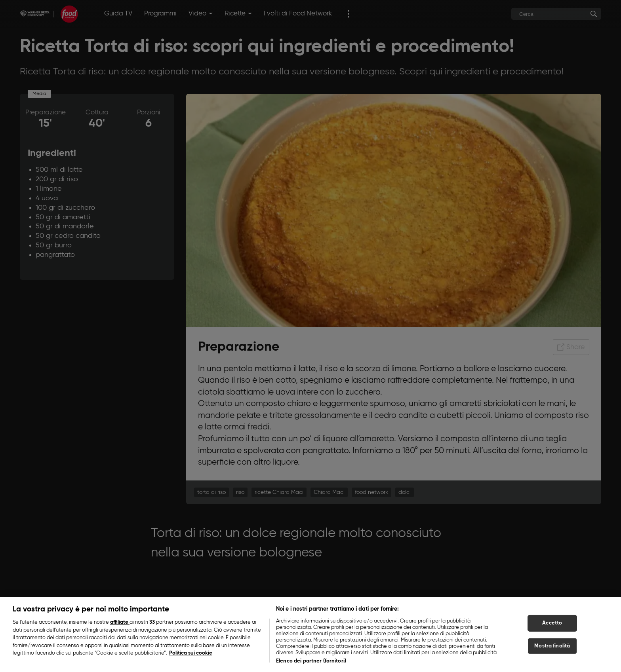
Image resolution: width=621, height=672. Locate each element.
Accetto (552, 627)
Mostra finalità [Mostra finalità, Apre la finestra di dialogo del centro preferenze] (552, 649)
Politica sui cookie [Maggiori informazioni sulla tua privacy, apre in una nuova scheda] (191, 657)
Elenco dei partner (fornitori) (311, 665)
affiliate (120, 626)
